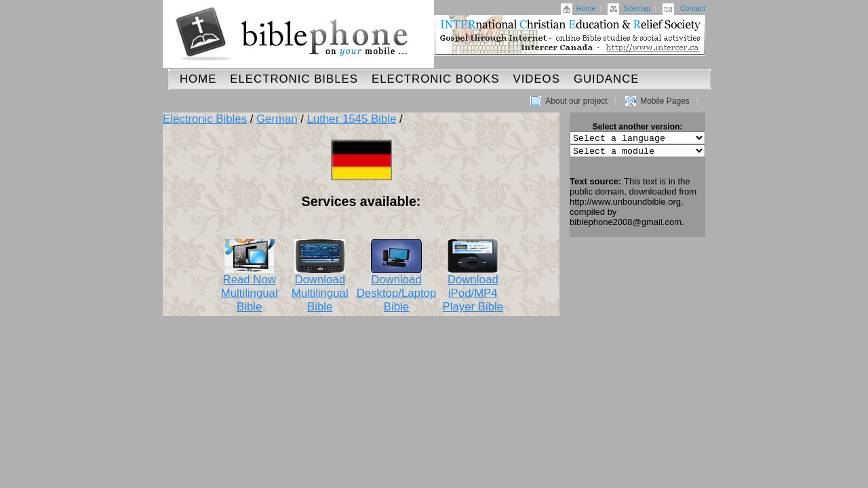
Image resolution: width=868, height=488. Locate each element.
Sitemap (637, 8)
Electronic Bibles (294, 79)
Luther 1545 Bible (352, 119)
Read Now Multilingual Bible (250, 288)
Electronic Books (436, 79)
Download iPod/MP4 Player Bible (473, 288)
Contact (693, 8)
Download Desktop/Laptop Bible (397, 288)
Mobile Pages (665, 101)
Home (586, 8)
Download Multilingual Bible (320, 288)
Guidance (607, 79)
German (277, 119)
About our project (576, 101)
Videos (536, 79)
